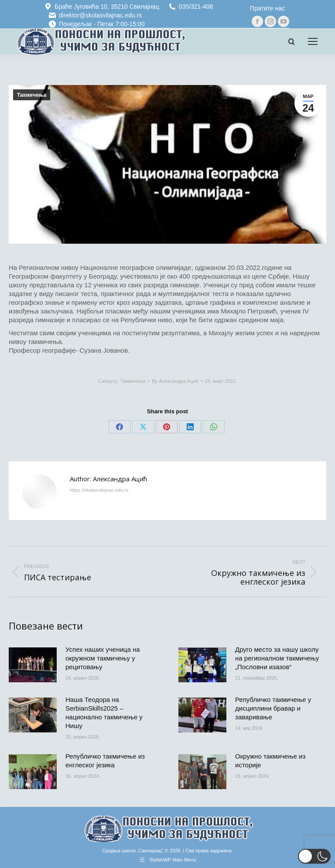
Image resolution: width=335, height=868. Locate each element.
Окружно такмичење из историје (270, 761)
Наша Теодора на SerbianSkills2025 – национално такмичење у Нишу (104, 713)
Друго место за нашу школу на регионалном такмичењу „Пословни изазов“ (277, 658)
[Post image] (33, 665)
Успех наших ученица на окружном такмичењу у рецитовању (103, 658)
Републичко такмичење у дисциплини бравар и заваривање (273, 708)
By (175, 381)
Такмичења (32, 95)
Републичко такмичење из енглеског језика (105, 761)
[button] (314, 856)
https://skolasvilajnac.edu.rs (99, 490)
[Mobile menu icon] (313, 41)
